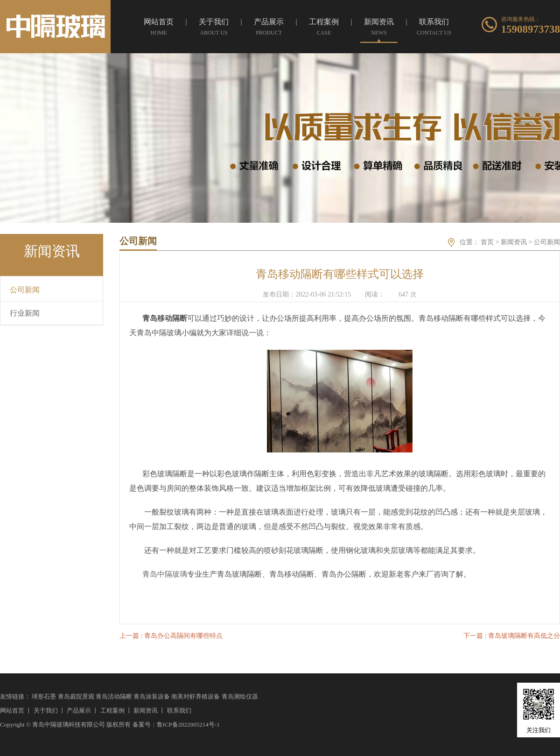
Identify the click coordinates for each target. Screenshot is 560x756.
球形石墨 (44, 696)
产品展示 (79, 710)
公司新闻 (547, 242)
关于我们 (46, 710)
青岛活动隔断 (114, 696)
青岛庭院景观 (76, 696)
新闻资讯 (514, 242)
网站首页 (12, 710)
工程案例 (112, 710)
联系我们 (179, 710)
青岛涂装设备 (152, 696)
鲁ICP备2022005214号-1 (188, 724)
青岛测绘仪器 (240, 696)
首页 (487, 242)
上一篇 (171, 636)
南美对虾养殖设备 (196, 696)
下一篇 (512, 636)
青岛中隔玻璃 (165, 574)
